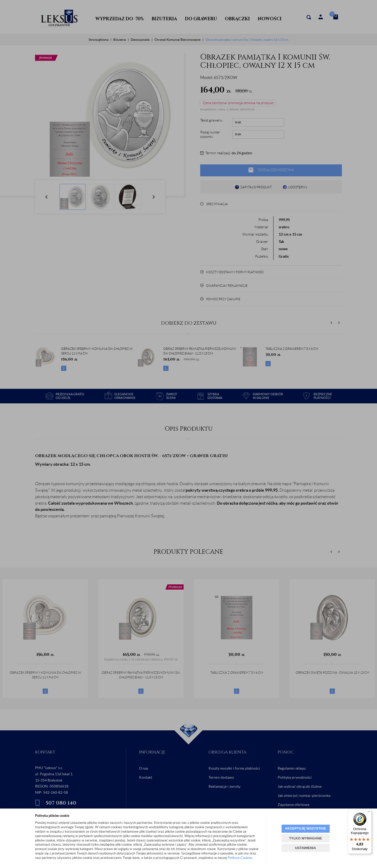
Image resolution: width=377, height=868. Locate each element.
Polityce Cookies (240, 858)
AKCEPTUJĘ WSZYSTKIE (305, 828)
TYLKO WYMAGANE (305, 838)
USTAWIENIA (306, 848)
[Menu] (369, 813)
